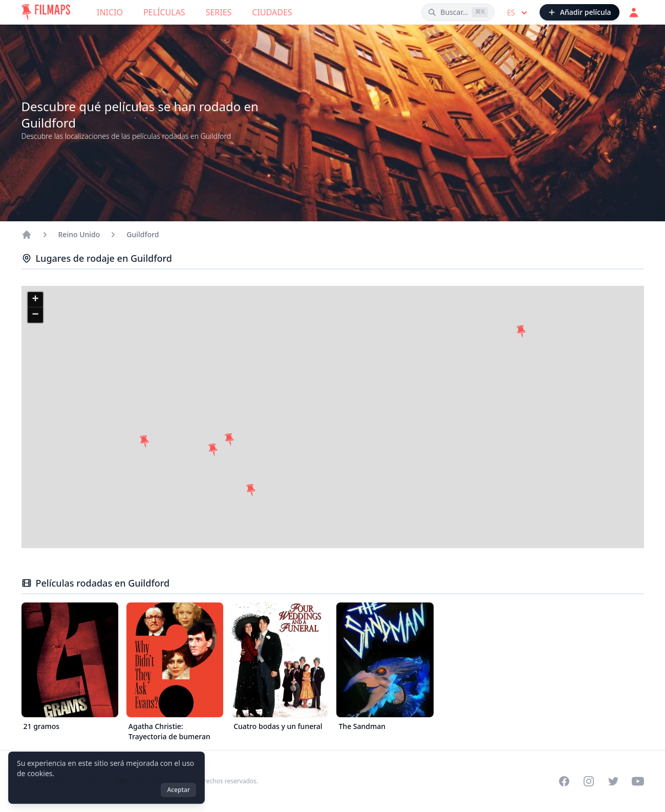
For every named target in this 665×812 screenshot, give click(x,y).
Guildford (143, 234)
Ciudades (272, 12)
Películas (164, 12)
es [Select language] (518, 13)
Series (219, 12)
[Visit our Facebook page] (564, 781)
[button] (213, 450)
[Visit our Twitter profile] (613, 781)
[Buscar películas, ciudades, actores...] (458, 12)
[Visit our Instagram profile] (589, 781)
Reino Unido (79, 234)
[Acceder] (634, 12)
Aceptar (178, 790)
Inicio (110, 12)
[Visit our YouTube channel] (638, 781)
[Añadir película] (580, 12)
